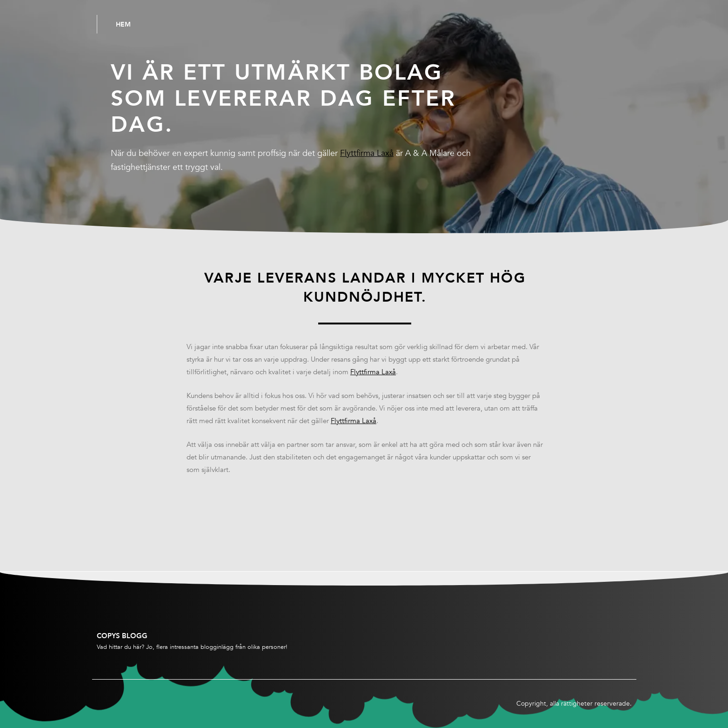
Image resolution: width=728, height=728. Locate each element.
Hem (123, 24)
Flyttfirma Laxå (367, 153)
